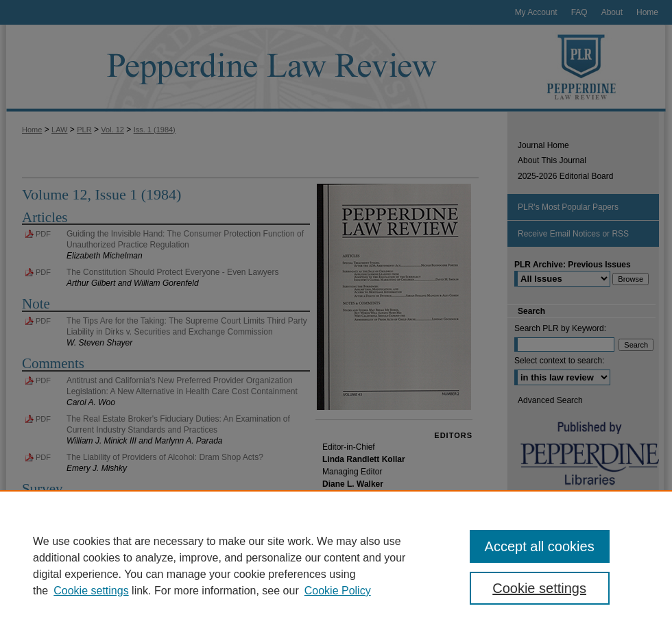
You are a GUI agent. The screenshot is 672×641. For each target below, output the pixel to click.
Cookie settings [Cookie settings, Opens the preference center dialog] (539, 588)
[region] (336, 566)
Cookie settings (91, 591)
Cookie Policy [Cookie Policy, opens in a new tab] (338, 591)
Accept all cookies (540, 546)
